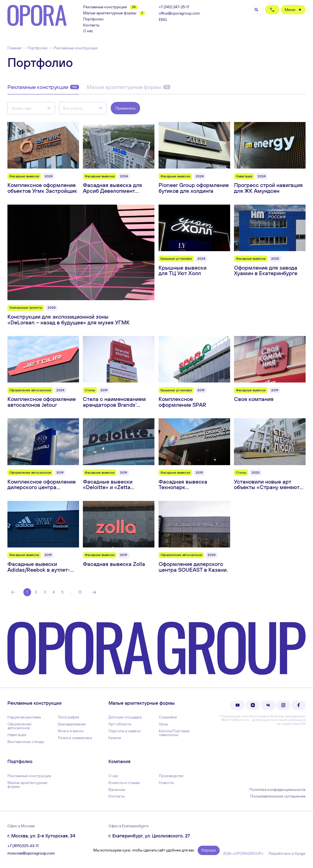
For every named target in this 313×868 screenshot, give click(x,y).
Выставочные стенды (26, 742)
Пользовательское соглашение (278, 796)
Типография (68, 717)
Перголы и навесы (125, 731)
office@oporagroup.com (179, 13)
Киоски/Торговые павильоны (174, 733)
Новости (166, 783)
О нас (88, 31)
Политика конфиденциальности (277, 790)
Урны (163, 724)
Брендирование (72, 724)
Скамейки (168, 717)
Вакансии (117, 790)
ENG (163, 20)
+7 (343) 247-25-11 (174, 7)
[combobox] (31, 108)
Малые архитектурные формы (114, 13)
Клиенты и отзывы (124, 783)
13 (80, 592)
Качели (115, 738)
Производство (171, 776)
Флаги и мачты (71, 731)
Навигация (17, 735)
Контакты (91, 25)
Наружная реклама (24, 717)
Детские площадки (125, 717)
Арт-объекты (120, 724)
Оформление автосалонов (19, 726)
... (71, 592)
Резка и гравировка (75, 738)
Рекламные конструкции (110, 7)
